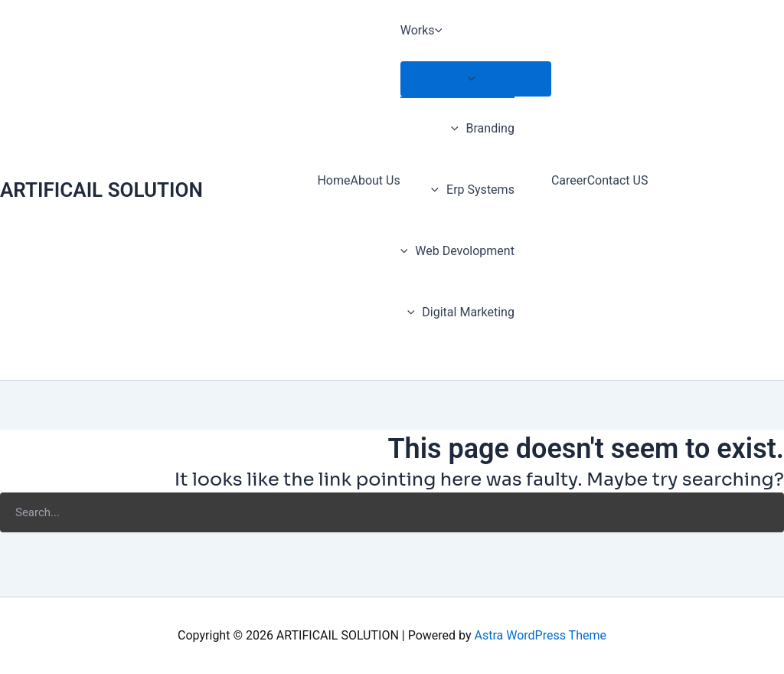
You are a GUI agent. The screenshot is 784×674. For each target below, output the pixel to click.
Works (425, 31)
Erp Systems (472, 190)
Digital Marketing (461, 312)
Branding (483, 128)
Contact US (618, 180)
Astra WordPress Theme (540, 635)
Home (333, 180)
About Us (375, 180)
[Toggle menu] (476, 79)
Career (569, 180)
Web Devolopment (457, 251)
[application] (443, 31)
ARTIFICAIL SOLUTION (101, 190)
